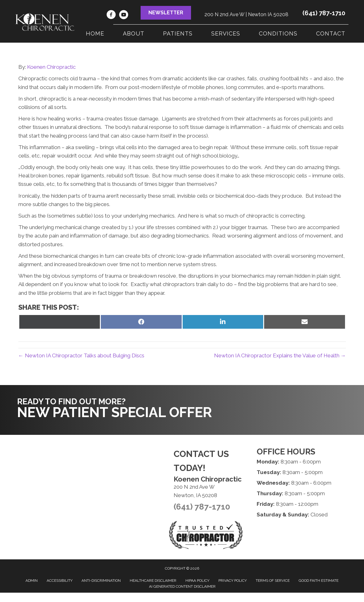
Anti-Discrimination (101, 581)
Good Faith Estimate (319, 581)
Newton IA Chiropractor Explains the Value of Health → (280, 355)
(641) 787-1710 (324, 13)
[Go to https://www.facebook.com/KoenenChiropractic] (111, 16)
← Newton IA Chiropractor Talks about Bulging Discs (81, 355)
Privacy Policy (233, 581)
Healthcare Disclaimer (153, 581)
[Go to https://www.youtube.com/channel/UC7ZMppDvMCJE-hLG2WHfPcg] (124, 16)
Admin (32, 581)
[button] (166, 13)
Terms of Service (273, 581)
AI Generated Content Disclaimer (182, 586)
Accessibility (60, 581)
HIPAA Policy (197, 581)
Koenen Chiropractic (51, 67)
